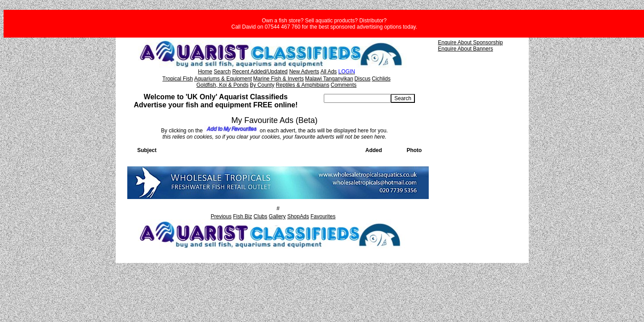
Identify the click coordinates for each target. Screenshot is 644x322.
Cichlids (381, 79)
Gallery (277, 216)
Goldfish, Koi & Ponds (223, 85)
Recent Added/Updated (260, 72)
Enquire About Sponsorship (470, 42)
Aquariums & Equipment (223, 79)
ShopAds (298, 216)
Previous (221, 216)
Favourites (323, 216)
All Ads (328, 72)
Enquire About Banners (466, 49)
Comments (343, 85)
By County (262, 85)
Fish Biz (243, 216)
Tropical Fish (178, 79)
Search (222, 72)
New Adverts (304, 72)
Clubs (261, 216)
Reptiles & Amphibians (302, 85)
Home (205, 72)
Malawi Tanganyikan (329, 79)
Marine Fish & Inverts (278, 79)
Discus (363, 79)
